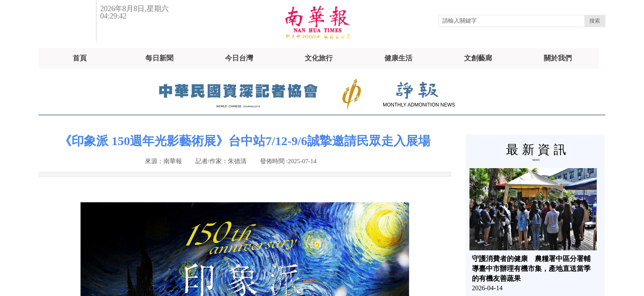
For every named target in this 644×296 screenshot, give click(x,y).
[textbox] (512, 21)
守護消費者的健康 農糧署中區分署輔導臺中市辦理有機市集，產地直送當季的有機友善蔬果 (531, 269)
